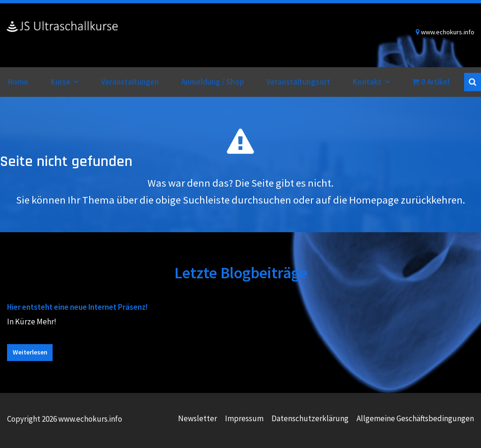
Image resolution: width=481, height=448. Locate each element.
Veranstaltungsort (298, 82)
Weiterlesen (30, 352)
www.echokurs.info (62, 35)
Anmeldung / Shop (213, 82)
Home (18, 82)
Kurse (61, 82)
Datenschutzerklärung (310, 418)
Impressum (244, 418)
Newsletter (198, 418)
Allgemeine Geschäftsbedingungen (415, 418)
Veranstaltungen (130, 82)
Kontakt (367, 82)
